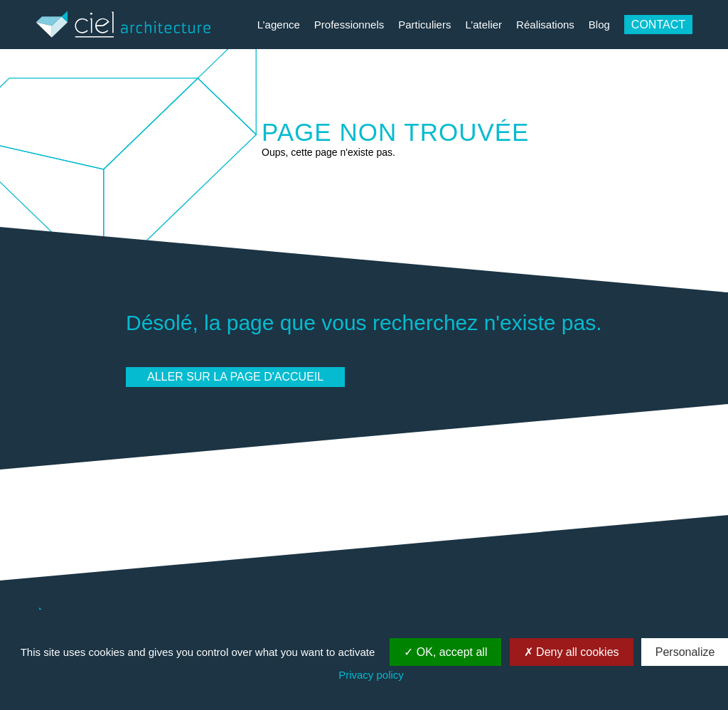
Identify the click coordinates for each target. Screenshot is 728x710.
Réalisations (545, 25)
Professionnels (349, 25)
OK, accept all (445, 652)
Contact (658, 25)
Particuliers (424, 25)
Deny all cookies (572, 652)
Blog (599, 25)
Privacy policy (371, 675)
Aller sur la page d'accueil (235, 377)
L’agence (279, 25)
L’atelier (483, 25)
